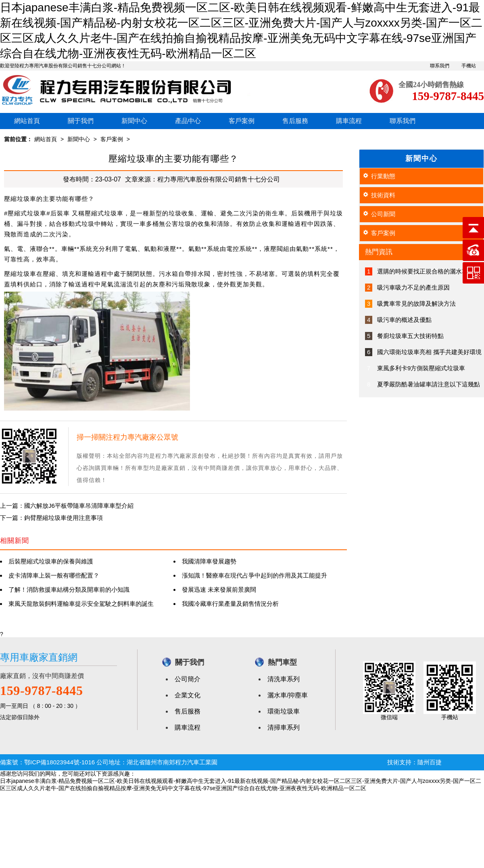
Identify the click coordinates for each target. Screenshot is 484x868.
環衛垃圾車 (284, 711)
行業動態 (383, 176)
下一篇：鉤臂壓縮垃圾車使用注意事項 (51, 518)
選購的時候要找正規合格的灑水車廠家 (429, 271)
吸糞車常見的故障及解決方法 (416, 304)
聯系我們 (440, 66)
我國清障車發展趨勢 (209, 561)
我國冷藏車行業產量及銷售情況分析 (230, 604)
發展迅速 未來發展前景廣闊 (219, 589)
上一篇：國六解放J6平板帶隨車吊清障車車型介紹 (67, 506)
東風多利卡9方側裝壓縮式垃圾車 (421, 368)
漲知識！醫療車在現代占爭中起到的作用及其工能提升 (255, 575)
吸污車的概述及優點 (404, 320)
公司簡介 (188, 679)
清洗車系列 (284, 679)
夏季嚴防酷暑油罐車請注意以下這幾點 (429, 384)
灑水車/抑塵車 (288, 695)
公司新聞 (383, 214)
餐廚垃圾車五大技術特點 (410, 336)
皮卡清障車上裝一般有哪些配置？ (54, 575)
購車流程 (349, 121)
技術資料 (383, 195)
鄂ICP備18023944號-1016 (59, 762)
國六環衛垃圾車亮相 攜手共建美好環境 (429, 352)
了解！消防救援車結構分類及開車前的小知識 (69, 589)
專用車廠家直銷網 (39, 657)
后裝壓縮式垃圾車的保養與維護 (51, 561)
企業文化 (188, 695)
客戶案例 (242, 121)
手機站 (469, 66)
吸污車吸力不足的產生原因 (413, 287)
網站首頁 (27, 121)
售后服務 (295, 121)
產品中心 (188, 121)
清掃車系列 (284, 727)
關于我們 (81, 121)
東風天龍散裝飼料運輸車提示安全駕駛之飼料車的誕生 (81, 604)
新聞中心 (134, 121)
